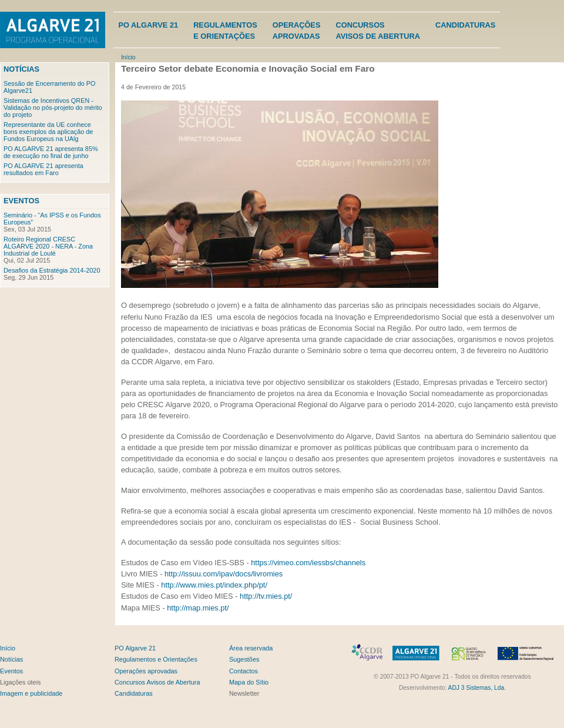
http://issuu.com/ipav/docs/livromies (224, 574)
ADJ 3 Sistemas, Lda (476, 688)
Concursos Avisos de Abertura (157, 682)
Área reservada (251, 648)
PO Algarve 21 (148, 25)
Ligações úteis (21, 682)
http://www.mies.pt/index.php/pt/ (214, 585)
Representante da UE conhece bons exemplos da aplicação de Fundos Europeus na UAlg (48, 132)
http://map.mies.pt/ (198, 608)
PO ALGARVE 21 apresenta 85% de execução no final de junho (51, 152)
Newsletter (244, 693)
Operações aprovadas (146, 671)
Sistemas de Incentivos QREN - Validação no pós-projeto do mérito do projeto (53, 108)
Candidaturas (465, 25)
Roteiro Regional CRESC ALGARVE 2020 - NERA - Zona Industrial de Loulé (48, 246)
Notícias (21, 69)
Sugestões (244, 659)
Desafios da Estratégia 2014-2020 (52, 270)
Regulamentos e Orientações (156, 659)
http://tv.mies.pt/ (266, 596)
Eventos (21, 201)
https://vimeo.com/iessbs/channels (308, 563)
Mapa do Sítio (249, 682)
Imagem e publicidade (31, 693)
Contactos (244, 671)
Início (128, 57)
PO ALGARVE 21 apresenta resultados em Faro (43, 169)
